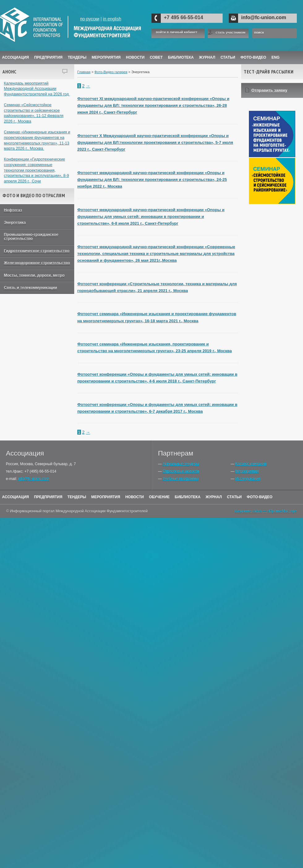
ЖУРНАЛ (207, 57)
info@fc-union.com (264, 17)
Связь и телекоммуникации (31, 288)
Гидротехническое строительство (37, 251)
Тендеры (77, 57)
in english (112, 19)
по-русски (90, 19)
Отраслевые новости (181, 471)
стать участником (230, 32)
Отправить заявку (269, 90)
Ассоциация (16, 57)
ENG (275, 57)
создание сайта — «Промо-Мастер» (266, 511)
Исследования (248, 479)
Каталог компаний (251, 464)
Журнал (214, 497)
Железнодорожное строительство (37, 263)
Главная (84, 72)
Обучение (159, 497)
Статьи (228, 57)
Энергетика (15, 223)
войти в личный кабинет (177, 32)
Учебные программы (180, 479)
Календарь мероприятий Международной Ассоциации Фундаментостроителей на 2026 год (37, 89)
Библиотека (181, 57)
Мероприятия (106, 57)
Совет (156, 57)
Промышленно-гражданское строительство (31, 237)
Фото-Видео (253, 57)
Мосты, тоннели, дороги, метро (34, 275)
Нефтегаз (13, 210)
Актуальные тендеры (181, 464)
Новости (135, 57)
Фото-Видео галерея (111, 72)
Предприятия (48, 57)
